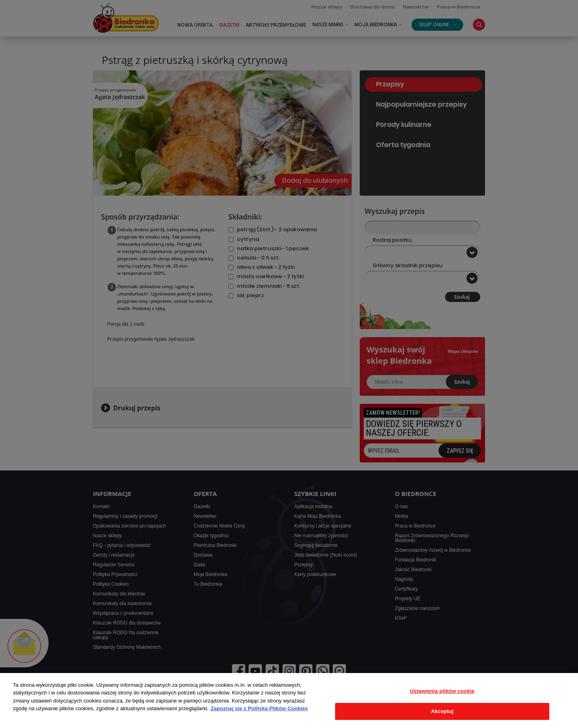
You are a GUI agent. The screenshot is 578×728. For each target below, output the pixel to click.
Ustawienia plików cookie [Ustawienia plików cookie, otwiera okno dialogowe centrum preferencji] (442, 691)
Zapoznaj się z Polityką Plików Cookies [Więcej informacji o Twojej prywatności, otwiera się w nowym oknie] (259, 708)
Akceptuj (442, 711)
